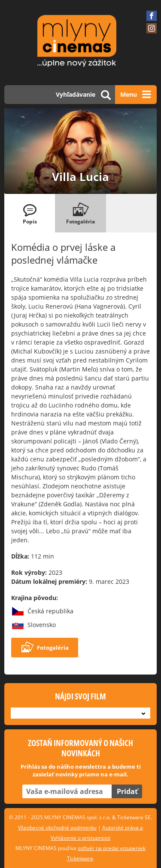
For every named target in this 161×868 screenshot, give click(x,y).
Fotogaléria (45, 648)
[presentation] (30, 213)
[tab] (30, 213)
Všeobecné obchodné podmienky (57, 828)
